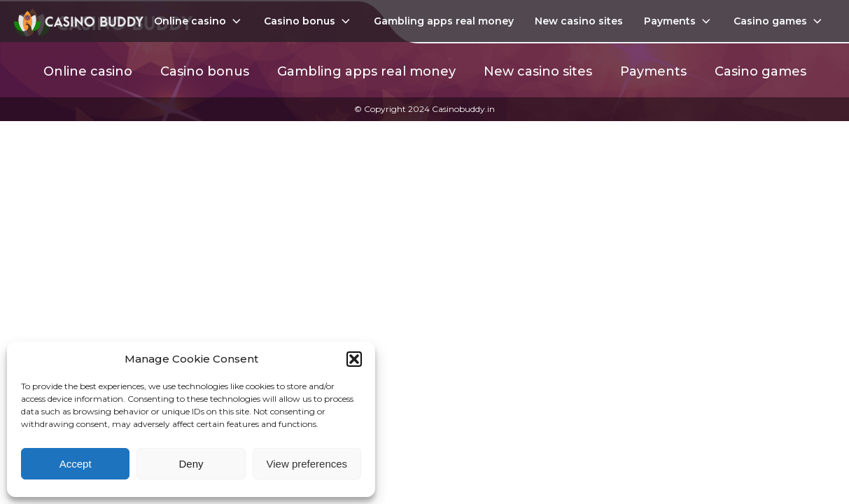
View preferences (307, 464)
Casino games (779, 21)
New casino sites (579, 21)
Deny (191, 464)
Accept (76, 464)
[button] (354, 359)
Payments (679, 21)
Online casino (199, 21)
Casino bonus (308, 21)
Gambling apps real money (444, 21)
